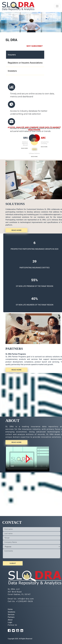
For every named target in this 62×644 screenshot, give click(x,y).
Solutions (11, 612)
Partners (11, 617)
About (10, 620)
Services (11, 615)
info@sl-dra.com (26, 599)
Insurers (12, 55)
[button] (5, 19)
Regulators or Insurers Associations (25, 63)
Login (10, 622)
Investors (12, 71)
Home (10, 609)
